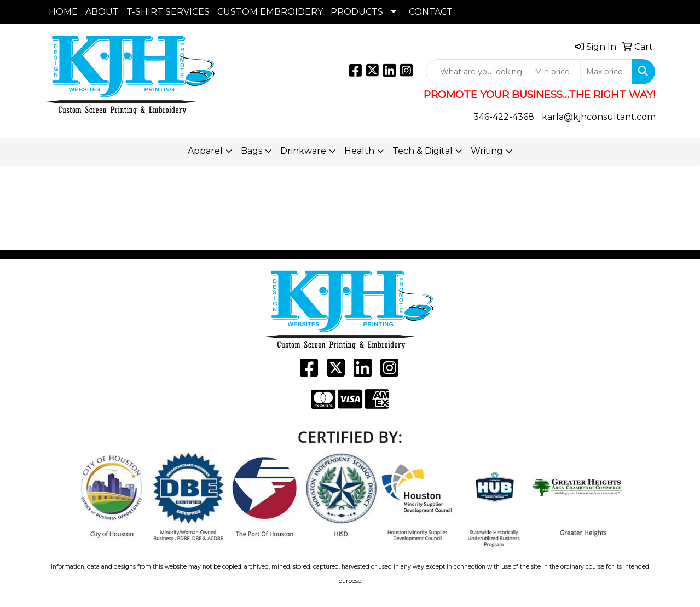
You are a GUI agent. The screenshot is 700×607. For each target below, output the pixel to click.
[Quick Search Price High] (606, 72)
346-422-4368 (504, 117)
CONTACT (431, 12)
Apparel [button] (205, 151)
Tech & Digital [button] (423, 151)
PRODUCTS (357, 12)
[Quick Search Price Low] (555, 72)
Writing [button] (487, 151)
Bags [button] (251, 151)
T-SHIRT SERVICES (168, 12)
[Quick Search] (478, 72)
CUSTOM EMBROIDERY (270, 12)
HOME (63, 12)
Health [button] (359, 151)
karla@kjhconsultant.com (599, 117)
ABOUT (102, 12)
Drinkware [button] (303, 151)
